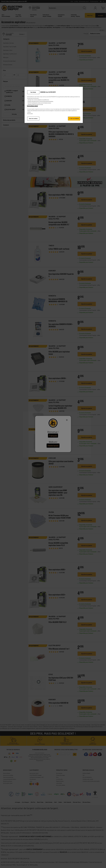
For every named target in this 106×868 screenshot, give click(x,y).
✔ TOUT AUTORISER (74, 118)
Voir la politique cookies (32, 106)
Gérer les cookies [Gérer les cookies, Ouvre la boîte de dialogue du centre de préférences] (33, 118)
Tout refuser (33, 92)
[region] (54, 105)
